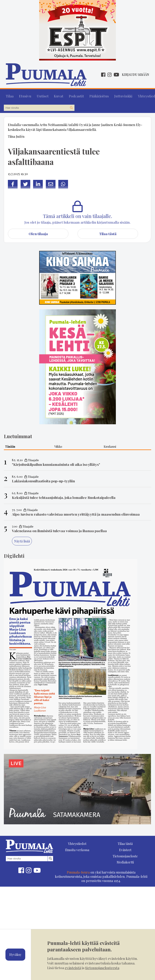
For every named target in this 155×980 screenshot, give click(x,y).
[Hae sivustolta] (71, 106)
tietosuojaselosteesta (102, 968)
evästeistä (73, 968)
